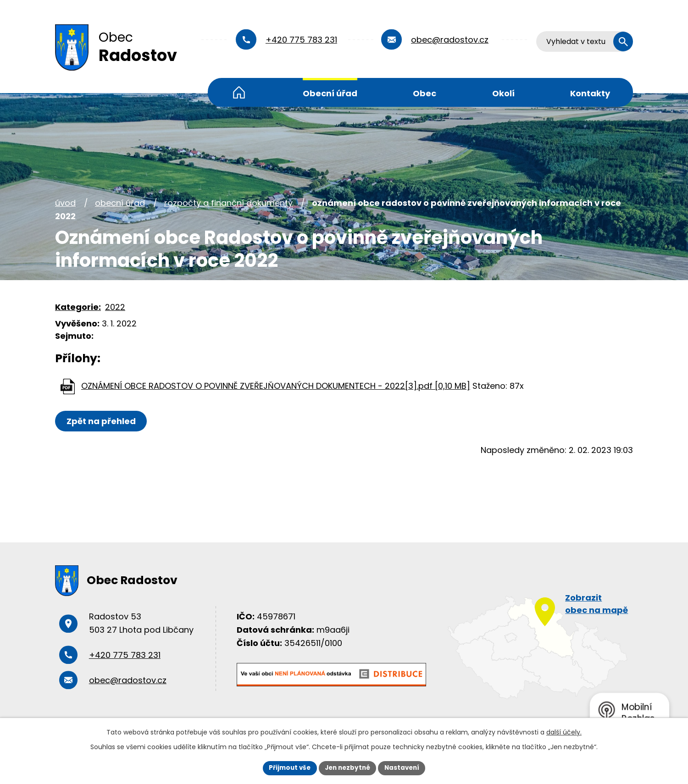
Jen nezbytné (347, 767)
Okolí (503, 93)
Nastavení (405, 767)
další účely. (564, 732)
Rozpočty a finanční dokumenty (228, 203)
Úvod (239, 92)
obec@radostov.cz (450, 40)
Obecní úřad (330, 93)
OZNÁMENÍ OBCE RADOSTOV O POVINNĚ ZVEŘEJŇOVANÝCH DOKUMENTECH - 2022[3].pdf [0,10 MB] (276, 386)
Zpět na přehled (102, 421)
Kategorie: (78, 307)
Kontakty (590, 93)
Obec (424, 93)
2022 (115, 307)
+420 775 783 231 (301, 40)
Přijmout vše (287, 767)
